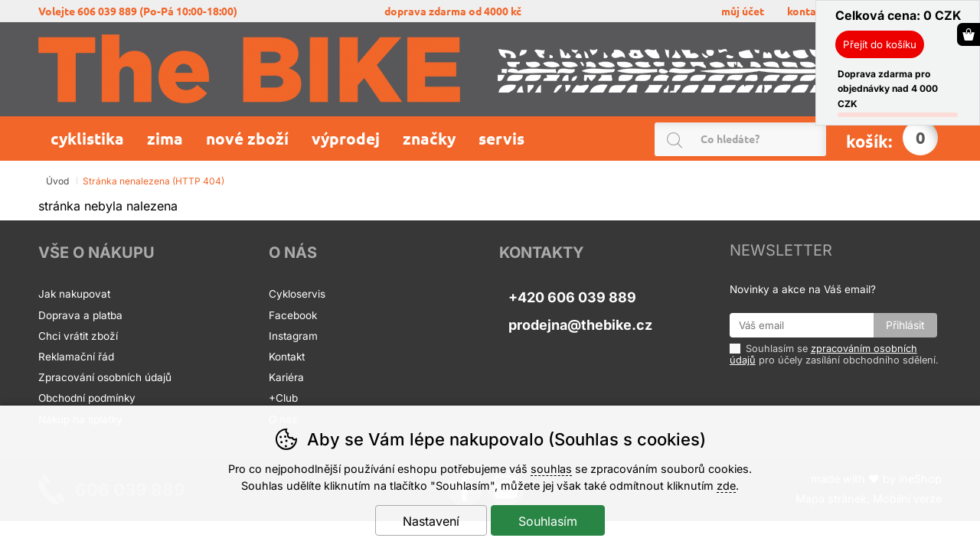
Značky (429, 139)
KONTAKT (807, 11)
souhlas (551, 469)
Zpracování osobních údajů (105, 377)
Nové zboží (247, 139)
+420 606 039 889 (572, 297)
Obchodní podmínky (87, 398)
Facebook (293, 315)
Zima (165, 139)
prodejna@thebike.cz (580, 325)
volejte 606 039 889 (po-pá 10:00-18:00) (138, 11)
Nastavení (431, 521)
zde (726, 486)
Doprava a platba (82, 315)
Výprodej (346, 139)
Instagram (293, 336)
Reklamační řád (76, 357)
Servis (503, 139)
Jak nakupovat (74, 294)
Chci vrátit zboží (78, 336)
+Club (283, 398)
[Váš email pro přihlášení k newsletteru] (802, 325)
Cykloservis (297, 294)
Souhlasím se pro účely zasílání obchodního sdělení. (834, 354)
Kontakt (287, 357)
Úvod (57, 181)
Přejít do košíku (880, 44)
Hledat (818, 140)
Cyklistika (87, 139)
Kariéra (286, 377)
